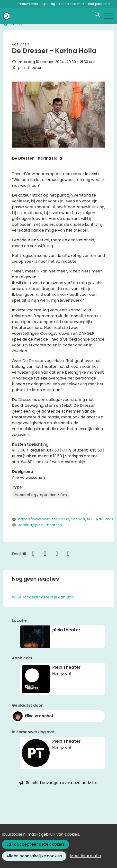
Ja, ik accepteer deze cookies (35, 844)
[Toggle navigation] (108, 16)
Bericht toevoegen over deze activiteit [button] (59, 783)
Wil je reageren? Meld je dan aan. (43, 597)
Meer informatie (85, 856)
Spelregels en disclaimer (63, 4)
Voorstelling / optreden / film (41, 495)
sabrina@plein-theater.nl (40, 525)
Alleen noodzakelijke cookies (34, 856)
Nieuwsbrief (28, 4)
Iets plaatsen (99, 4)
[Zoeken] (97, 14)
